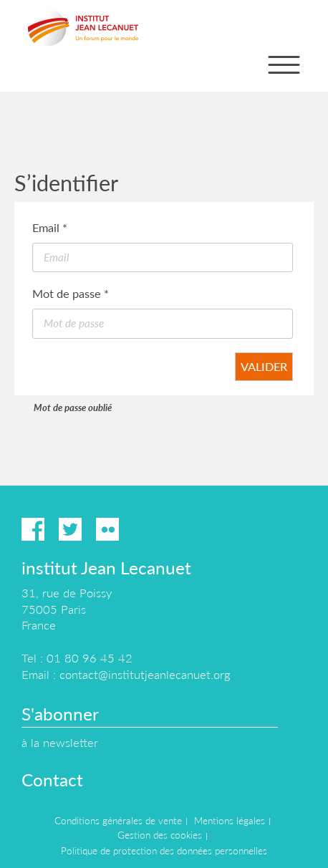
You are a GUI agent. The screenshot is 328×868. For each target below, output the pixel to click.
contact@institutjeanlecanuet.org (145, 674)
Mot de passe (71, 293)
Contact (52, 780)
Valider (264, 366)
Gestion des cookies (160, 835)
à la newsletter (60, 742)
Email (50, 227)
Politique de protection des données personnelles (164, 851)
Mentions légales (230, 821)
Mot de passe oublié (73, 408)
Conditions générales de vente (118, 821)
